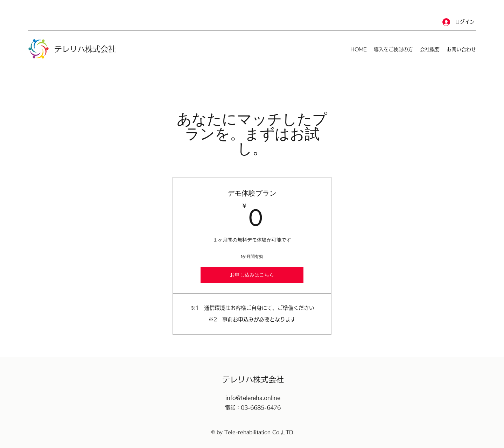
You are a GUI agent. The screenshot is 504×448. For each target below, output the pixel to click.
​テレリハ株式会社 (85, 49)
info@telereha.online (253, 398)
